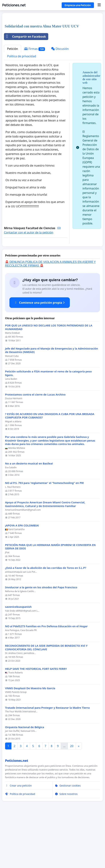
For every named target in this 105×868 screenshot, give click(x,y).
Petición (13, 100)
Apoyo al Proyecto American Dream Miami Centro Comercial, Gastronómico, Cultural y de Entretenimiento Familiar (45, 555)
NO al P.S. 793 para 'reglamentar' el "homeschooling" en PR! (44, 534)
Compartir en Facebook (25, 87)
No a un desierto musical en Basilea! (29, 514)
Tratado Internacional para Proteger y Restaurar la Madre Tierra (47, 759)
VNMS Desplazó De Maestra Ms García (30, 739)
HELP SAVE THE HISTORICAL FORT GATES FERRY (36, 720)
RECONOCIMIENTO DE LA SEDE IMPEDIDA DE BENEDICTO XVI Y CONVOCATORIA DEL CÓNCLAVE (46, 698)
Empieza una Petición (78, 5)
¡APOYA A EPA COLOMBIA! (22, 576)
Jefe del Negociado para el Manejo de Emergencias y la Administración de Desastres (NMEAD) (52, 401)
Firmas (35, 100)
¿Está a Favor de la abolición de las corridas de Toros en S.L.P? (46, 619)
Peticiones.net (14, 5)
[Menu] (99, 5)
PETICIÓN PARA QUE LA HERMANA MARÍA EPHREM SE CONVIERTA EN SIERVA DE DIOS (50, 598)
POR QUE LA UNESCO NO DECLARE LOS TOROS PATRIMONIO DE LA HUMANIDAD (49, 378)
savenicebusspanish (18, 658)
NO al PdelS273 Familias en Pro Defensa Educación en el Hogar (46, 677)
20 (72, 797)
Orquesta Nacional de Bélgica (25, 778)
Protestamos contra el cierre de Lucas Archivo (35, 445)
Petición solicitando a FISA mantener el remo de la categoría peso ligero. (48, 424)
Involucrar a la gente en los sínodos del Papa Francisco (41, 638)
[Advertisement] (52, 44)
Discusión (60, 100)
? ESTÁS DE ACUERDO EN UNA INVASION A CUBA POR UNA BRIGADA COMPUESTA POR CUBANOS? (50, 467)
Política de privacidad (22, 107)
